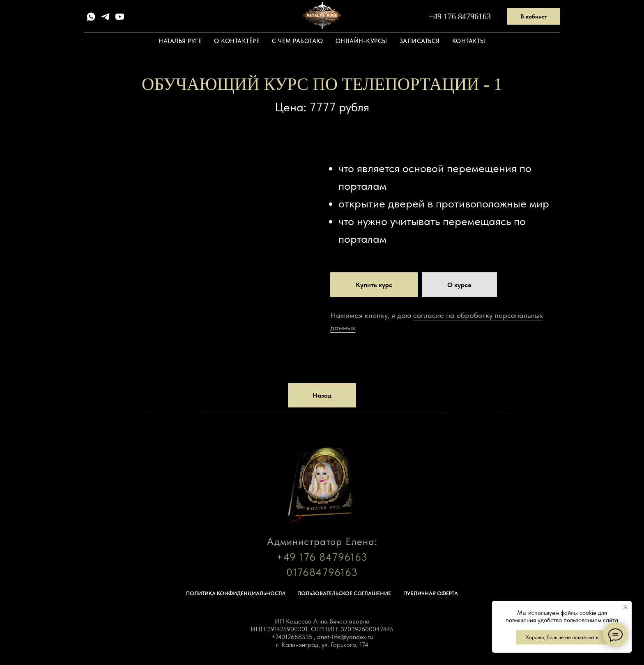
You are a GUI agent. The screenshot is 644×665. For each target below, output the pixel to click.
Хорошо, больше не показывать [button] (562, 637)
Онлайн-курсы (361, 41)
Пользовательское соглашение (344, 593)
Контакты (469, 41)
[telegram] (105, 17)
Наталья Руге (180, 41)
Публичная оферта (431, 593)
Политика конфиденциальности (236, 593)
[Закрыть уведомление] (626, 607)
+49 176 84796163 (460, 16)
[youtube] (120, 17)
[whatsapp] (91, 17)
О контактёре (237, 41)
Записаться (420, 41)
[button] (459, 285)
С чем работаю (298, 41)
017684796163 (322, 572)
